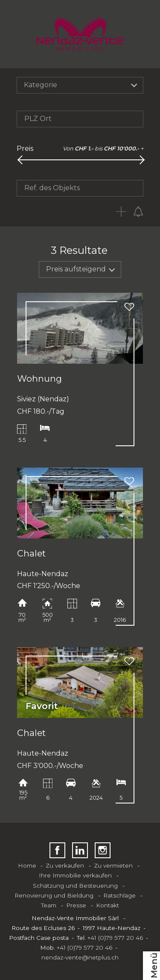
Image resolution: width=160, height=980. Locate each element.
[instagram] (103, 850)
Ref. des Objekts (52, 188)
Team (49, 905)
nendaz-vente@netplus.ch (80, 957)
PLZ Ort (38, 119)
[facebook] (57, 850)
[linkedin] (80, 850)
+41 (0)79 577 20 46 (115, 938)
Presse (76, 905)
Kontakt (108, 905)
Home (27, 865)
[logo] (80, 34)
